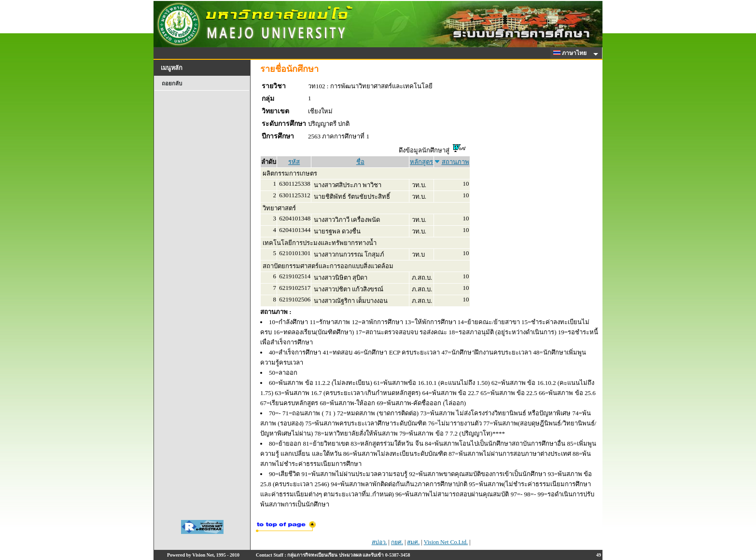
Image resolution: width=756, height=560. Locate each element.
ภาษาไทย (572, 53)
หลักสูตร (421, 162)
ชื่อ (360, 162)
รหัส (294, 162)
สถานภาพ (455, 162)
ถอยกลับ (172, 83)
